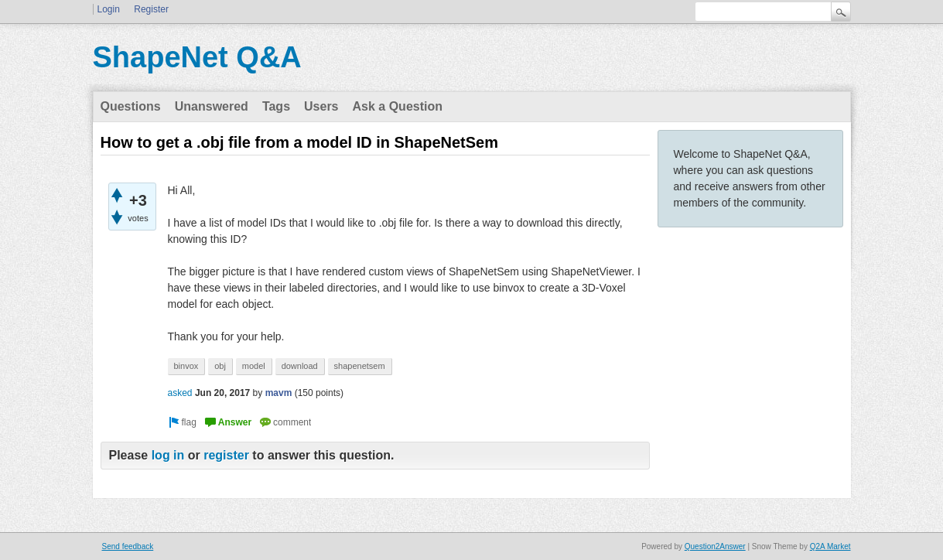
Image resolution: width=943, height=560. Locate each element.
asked (180, 393)
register (226, 455)
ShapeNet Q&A (197, 57)
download (300, 366)
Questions (131, 106)
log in (168, 455)
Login (109, 9)
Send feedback (128, 546)
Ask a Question (398, 106)
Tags (276, 106)
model (254, 366)
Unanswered (212, 106)
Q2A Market (830, 546)
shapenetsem (360, 366)
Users (321, 106)
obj (220, 366)
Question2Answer (715, 546)
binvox (186, 366)
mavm (279, 393)
